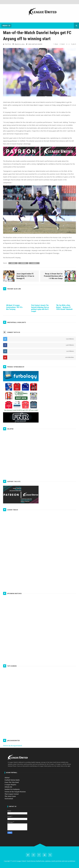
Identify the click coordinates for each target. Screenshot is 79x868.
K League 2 (34, 263)
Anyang (13, 263)
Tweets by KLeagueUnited (12, 746)
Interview (23, 263)
